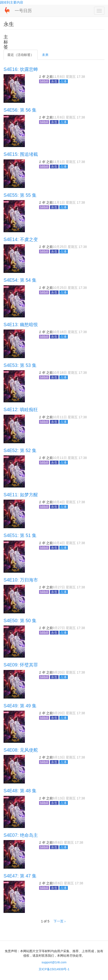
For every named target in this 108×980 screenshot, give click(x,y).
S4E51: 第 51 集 (20, 535)
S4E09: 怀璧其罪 (21, 665)
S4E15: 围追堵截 (21, 154)
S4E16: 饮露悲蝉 (21, 69)
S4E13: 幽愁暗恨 (21, 325)
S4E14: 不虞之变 (21, 239)
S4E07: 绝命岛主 (21, 835)
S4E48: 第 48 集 (20, 791)
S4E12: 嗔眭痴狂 (21, 409)
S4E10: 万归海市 (21, 580)
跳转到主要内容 (12, 2)
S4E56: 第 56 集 (20, 110)
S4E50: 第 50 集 (20, 621)
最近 (21, 55)
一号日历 (23, 11)
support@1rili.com (54, 962)
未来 (45, 55)
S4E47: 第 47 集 (20, 876)
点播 (64, 81)
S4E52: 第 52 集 (20, 450)
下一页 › (60, 921)
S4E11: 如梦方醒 (21, 495)
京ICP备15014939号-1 (54, 969)
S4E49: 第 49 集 (20, 706)
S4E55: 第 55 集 (20, 195)
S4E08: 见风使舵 (21, 750)
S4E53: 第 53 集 (20, 365)
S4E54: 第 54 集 (20, 280)
